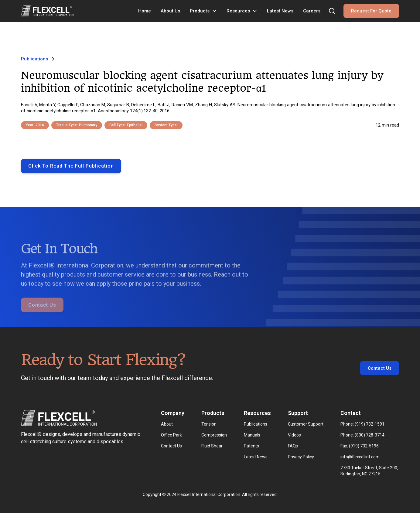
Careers (312, 11)
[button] (203, 11)
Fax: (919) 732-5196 (360, 446)
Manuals (252, 435)
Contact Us (42, 313)
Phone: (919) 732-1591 (362, 424)
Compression (214, 435)
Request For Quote (371, 11)
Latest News (280, 11)
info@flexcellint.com (360, 457)
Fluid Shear (212, 446)
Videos (294, 435)
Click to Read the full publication (71, 166)
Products (200, 11)
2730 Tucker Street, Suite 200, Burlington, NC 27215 (370, 471)
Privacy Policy (301, 457)
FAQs (293, 446)
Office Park (171, 435)
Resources (238, 11)
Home (145, 11)
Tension (209, 424)
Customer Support (306, 424)
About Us (170, 11)
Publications (256, 424)
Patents (251, 446)
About (167, 424)
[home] (47, 11)
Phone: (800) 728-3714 (362, 435)
